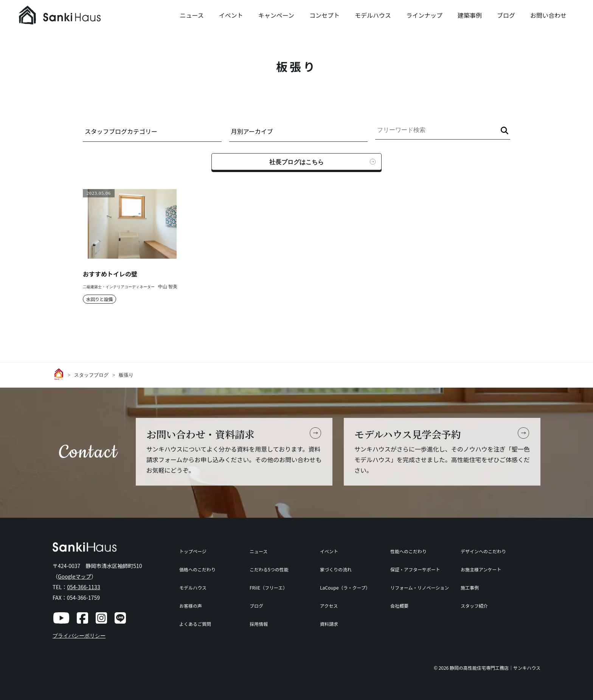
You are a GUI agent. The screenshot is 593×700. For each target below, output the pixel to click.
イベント (231, 15)
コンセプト (324, 15)
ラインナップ (424, 15)
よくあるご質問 (195, 624)
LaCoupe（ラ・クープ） (345, 587)
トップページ (193, 551)
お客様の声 (191, 606)
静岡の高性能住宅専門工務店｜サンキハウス (495, 668)
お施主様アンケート (481, 569)
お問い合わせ (548, 15)
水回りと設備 (100, 299)
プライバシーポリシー (79, 636)
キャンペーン (276, 15)
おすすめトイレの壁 (110, 274)
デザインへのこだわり (483, 551)
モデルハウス (373, 15)
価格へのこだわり (197, 569)
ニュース (192, 15)
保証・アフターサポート (415, 569)
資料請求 (329, 624)
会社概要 (399, 606)
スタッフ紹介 (474, 606)
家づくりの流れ (336, 569)
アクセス (329, 606)
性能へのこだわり (408, 551)
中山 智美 (168, 287)
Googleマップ (75, 576)
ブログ (506, 15)
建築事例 (470, 15)
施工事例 (470, 587)
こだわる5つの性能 (269, 569)
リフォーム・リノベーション (420, 587)
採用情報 (259, 624)
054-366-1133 (83, 587)
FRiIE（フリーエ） (269, 587)
